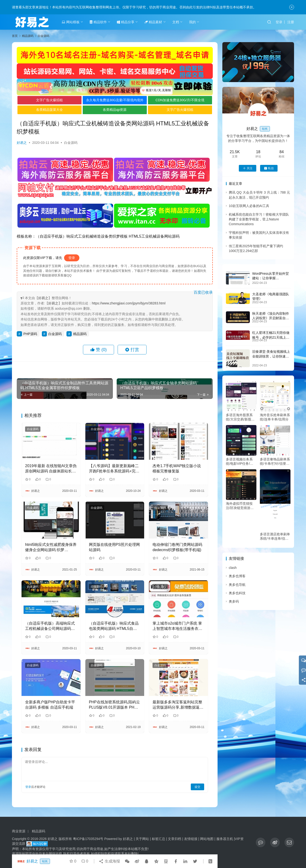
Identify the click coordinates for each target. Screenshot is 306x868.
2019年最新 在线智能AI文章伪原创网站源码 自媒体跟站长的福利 (51, 469)
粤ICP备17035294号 (88, 839)
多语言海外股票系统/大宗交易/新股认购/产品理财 (240, 417)
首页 (15, 36)
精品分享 (126, 22)
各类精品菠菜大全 (49, 110)
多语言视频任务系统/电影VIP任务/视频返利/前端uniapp (240, 462)
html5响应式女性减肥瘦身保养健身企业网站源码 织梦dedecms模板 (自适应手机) (51, 548)
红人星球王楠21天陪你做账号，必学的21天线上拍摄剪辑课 (271, 337)
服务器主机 (225, 839)
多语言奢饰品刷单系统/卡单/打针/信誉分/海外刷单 (275, 462)
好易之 (22, 143)
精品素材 (153, 22)
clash (233, 568)
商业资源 (19, 831)
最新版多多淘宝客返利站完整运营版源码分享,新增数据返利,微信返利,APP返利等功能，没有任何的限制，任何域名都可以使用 (177, 705)
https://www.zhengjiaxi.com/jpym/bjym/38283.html (129, 303)
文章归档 (175, 839)
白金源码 (71, 143)
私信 (269, 168)
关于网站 (142, 839)
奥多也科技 (237, 593)
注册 (291, 22)
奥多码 (234, 601)
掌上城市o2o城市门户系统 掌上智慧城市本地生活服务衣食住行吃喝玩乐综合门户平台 (177, 626)
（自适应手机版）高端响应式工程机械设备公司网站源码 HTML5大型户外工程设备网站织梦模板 (50, 626)
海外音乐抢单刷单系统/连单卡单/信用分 (275, 417)
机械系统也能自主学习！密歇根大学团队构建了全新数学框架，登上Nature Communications (259, 219)
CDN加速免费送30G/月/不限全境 (180, 100)
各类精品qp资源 (115, 110)
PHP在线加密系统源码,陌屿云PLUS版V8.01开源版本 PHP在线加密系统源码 (114, 705)
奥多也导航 (237, 585)
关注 (248, 168)
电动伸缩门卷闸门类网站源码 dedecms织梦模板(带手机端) (177, 547)
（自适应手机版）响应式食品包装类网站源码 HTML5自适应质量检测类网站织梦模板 (114, 626)
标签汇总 (158, 839)
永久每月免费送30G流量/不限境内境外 (115, 100)
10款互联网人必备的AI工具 (249, 206)
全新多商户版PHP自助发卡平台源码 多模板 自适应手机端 (50, 705)
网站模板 (71, 22)
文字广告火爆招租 (49, 100)
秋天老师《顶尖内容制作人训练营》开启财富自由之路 (271, 318)
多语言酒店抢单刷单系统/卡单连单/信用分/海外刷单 (275, 536)
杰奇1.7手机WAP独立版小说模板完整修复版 (177, 468)
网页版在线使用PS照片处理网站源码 (114, 547)
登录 (279, 22)
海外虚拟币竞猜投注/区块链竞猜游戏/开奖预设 (240, 506)
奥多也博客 (237, 576)
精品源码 (80, 334)
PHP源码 (30, 334)
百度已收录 (203, 292)
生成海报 (109, 861)
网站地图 (207, 839)
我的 (192, 22)
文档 (176, 22)
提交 (197, 787)
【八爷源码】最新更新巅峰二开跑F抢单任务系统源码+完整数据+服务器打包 (114, 469)
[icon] (261, 842)
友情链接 (191, 839)
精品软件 (98, 22)
